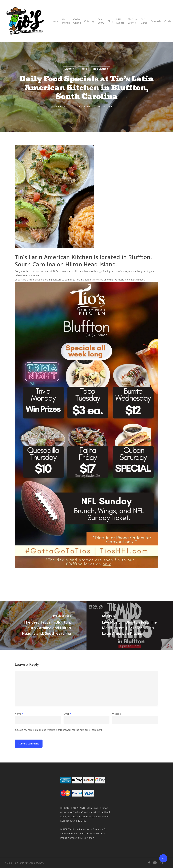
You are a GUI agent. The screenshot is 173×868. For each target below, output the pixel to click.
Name (19, 714)
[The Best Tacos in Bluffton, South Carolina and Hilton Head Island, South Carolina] (43, 625)
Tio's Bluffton (100, 69)
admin (63, 106)
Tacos (83, 69)
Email (67, 714)
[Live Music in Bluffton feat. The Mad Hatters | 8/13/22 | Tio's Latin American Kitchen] (130, 625)
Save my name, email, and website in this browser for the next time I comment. (60, 730)
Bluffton (70, 69)
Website (117, 714)
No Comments (106, 106)
